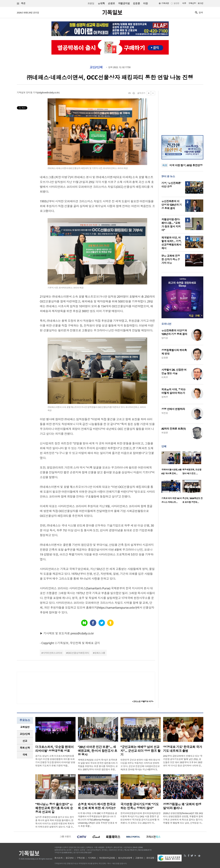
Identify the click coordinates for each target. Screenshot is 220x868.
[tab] (25, 727)
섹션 (21, 3)
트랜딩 (91, 3)
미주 (184, 3)
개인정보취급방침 (107, 858)
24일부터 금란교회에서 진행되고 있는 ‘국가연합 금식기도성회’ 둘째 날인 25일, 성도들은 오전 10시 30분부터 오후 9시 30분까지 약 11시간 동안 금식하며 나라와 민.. (183, 761)
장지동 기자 (31, 92)
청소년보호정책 (125, 858)
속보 (165, 165)
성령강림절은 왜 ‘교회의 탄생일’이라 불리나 (182, 806)
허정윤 (165, 433)
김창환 (165, 358)
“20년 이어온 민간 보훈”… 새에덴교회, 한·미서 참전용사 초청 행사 (98, 751)
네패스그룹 (100, 653)
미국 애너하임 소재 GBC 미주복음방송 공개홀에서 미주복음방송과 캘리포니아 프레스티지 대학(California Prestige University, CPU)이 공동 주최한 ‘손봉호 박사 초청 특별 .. (98, 820)
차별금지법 (124, 3)
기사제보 (92, 858)
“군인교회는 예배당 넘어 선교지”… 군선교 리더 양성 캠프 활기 (141, 751)
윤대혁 (101, 3)
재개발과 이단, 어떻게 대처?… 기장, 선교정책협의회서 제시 (172, 243)
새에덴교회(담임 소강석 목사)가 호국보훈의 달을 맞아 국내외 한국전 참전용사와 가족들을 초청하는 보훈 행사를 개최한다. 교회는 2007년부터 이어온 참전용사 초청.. (98, 765)
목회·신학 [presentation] (25, 748)
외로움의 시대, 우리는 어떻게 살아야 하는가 (174, 391)
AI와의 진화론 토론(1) (174, 429)
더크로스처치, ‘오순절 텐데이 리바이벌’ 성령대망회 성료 (55, 749)
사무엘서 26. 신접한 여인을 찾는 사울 (174, 372)
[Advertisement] (182, 111)
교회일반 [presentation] (25, 727)
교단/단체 (96, 67)
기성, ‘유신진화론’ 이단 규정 (171, 185)
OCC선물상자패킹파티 (78, 653)
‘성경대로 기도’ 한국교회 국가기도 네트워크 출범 (183, 749)
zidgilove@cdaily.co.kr (48, 92)
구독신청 (192, 3)
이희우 (165, 377)
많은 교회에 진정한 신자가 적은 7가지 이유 (171, 259)
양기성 (165, 338)
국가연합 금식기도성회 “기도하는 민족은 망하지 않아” (140, 806)
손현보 (111, 3)
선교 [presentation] (25, 741)
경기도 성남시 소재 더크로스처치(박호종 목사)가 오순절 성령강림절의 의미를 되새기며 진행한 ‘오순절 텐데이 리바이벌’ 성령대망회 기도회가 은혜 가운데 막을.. (55, 761)
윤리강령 (150, 858)
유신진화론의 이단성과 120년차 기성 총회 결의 (172, 205)
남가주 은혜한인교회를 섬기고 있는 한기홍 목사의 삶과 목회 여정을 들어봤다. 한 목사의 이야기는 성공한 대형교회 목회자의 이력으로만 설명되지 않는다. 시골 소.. (55, 822)
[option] (172, 464)
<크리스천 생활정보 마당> (143, 701)
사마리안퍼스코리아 (52, 653)
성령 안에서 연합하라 (173, 409)
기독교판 (165, 3)
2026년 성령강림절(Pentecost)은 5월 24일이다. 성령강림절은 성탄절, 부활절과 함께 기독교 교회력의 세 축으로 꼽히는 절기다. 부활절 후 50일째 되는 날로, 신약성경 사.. (183, 818)
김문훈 (136, 3)
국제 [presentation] (25, 755)
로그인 (200, 3)
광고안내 (70, 858)
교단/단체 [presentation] (25, 734)
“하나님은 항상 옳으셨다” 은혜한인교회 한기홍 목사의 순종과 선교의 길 (54, 808)
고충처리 (139, 858)
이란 (146, 3)
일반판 (176, 3)
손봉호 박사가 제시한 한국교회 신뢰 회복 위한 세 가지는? (97, 806)
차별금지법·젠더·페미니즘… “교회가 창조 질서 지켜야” (171, 225)
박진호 (165, 413)
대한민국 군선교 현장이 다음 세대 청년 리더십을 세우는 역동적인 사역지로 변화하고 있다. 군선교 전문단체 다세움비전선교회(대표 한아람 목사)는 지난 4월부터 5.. (140, 765)
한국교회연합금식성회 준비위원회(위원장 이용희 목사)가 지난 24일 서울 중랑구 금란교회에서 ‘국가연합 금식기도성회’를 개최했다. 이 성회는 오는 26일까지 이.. (141, 818)
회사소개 (58, 858)
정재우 (165, 397)
